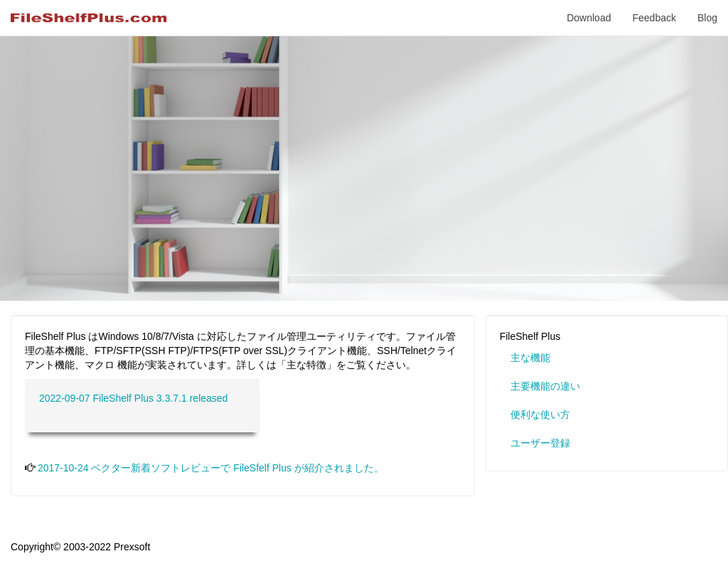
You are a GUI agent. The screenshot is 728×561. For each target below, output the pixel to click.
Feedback (654, 18)
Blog (707, 18)
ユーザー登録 (540, 443)
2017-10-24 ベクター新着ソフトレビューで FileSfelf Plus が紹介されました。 (211, 468)
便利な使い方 (540, 415)
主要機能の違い (545, 386)
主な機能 (530, 358)
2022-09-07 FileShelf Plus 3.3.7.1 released (133, 398)
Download (589, 18)
